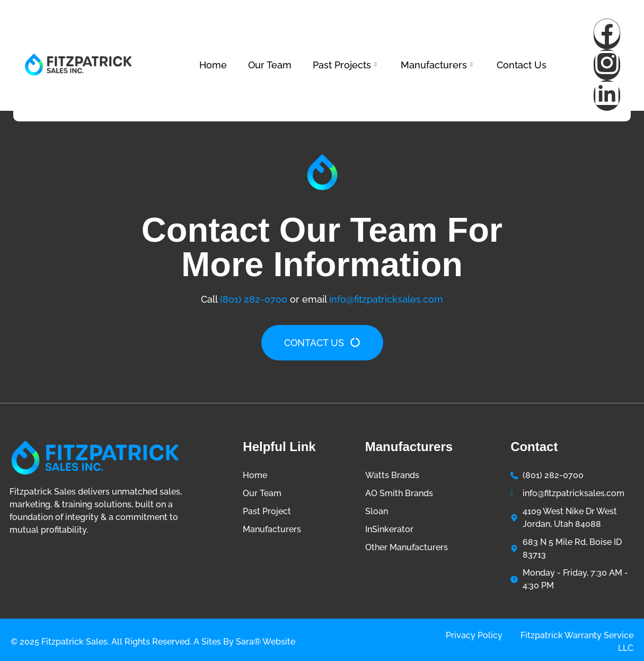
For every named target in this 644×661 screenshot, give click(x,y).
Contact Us (522, 65)
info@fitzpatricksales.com (386, 299)
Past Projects (345, 65)
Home (213, 65)
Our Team (270, 65)
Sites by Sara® (231, 642)
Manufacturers (436, 65)
